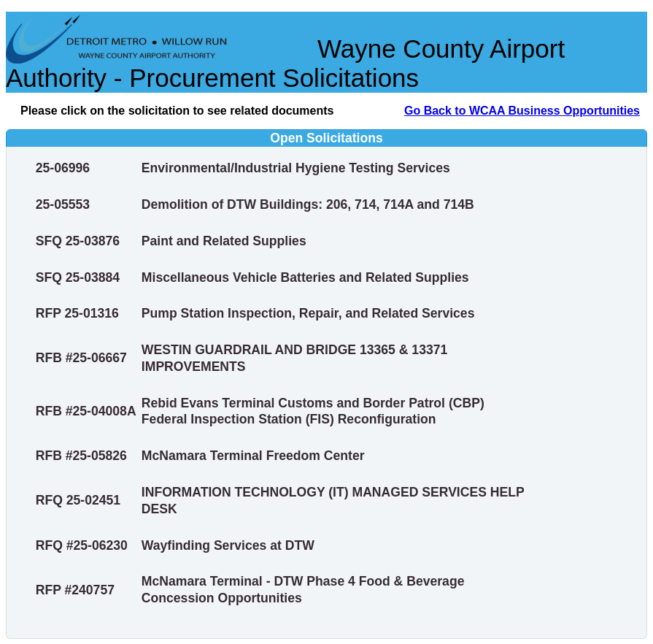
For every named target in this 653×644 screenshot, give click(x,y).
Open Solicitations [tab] (198, 138)
